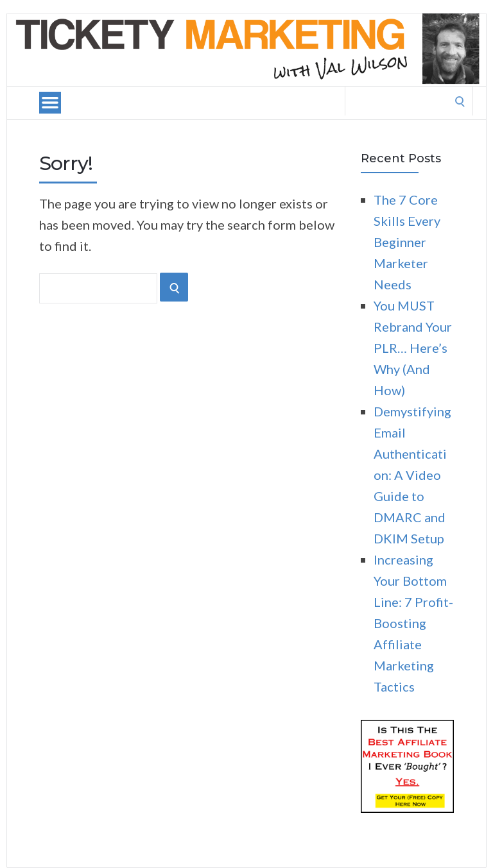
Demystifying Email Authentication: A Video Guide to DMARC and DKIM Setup (412, 475)
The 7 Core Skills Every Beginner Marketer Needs (407, 242)
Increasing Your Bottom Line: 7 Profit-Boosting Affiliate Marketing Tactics (413, 623)
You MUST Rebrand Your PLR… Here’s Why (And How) (413, 348)
